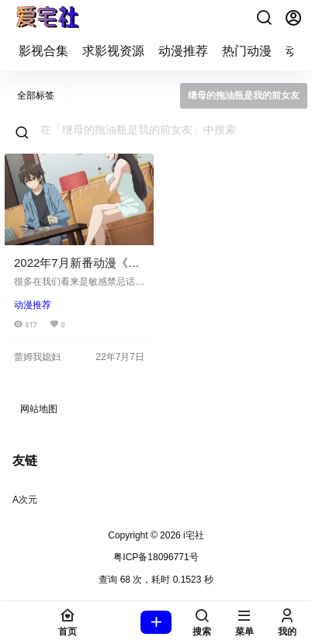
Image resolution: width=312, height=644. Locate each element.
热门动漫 (247, 51)
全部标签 (36, 95)
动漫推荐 (183, 51)
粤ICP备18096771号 (156, 557)
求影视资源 (113, 51)
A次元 (25, 500)
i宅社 (192, 535)
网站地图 (39, 409)
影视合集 (43, 51)
